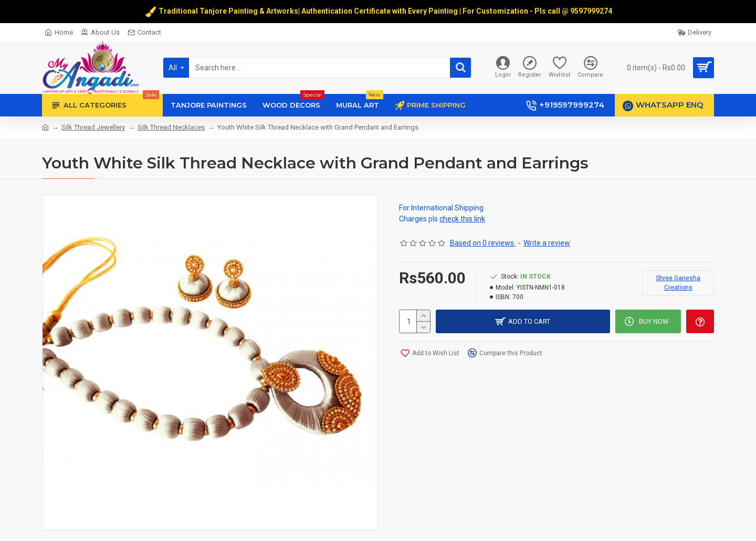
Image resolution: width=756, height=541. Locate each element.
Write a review (547, 243)
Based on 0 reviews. (483, 243)
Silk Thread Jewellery (93, 127)
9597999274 (592, 11)
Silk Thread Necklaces (171, 127)
